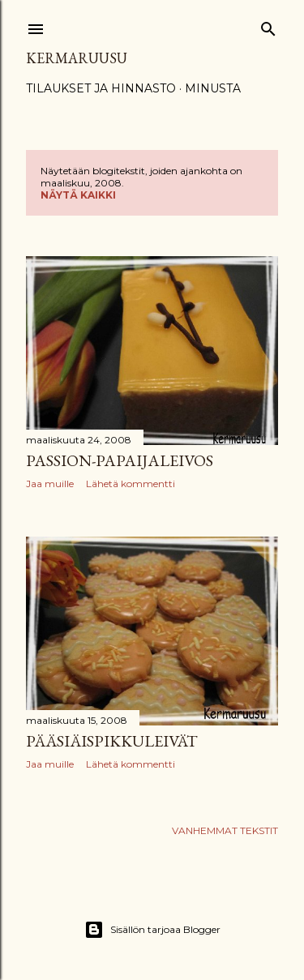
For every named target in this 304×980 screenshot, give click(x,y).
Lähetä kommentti (131, 484)
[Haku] (268, 26)
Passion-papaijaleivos (120, 460)
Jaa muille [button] (50, 484)
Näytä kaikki (78, 195)
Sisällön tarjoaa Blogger (152, 930)
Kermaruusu (77, 58)
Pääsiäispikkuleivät (112, 741)
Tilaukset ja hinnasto (101, 88)
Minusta (213, 88)
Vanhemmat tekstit (225, 830)
